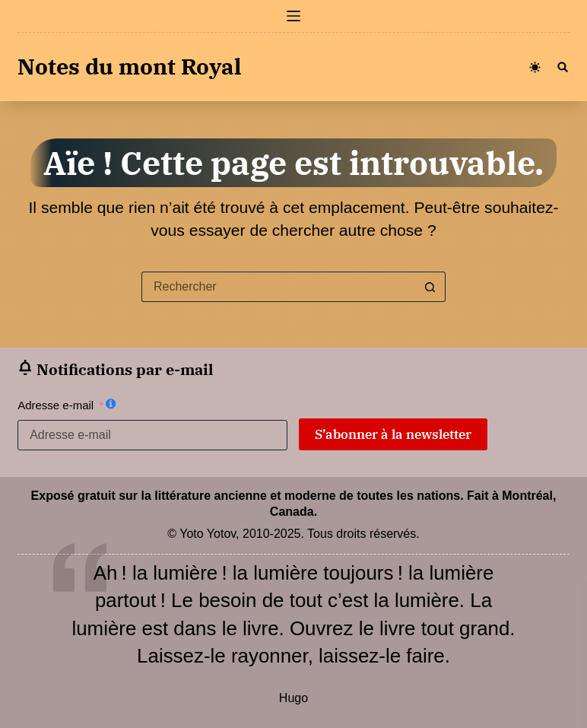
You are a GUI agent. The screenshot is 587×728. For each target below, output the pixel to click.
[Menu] (293, 16)
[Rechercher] (563, 67)
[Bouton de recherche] (430, 287)
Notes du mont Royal (129, 66)
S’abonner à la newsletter (393, 434)
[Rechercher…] (278, 287)
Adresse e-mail (56, 405)
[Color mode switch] (535, 67)
